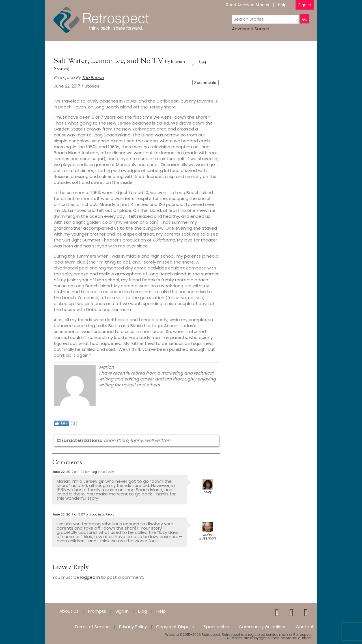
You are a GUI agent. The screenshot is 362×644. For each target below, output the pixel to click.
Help (282, 5)
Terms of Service (92, 627)
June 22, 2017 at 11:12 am (71, 472)
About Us (69, 611)
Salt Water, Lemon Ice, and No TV (109, 61)
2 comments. (205, 83)
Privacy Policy (133, 627)
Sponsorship (216, 627)
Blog (143, 611)
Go (305, 19)
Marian (178, 62)
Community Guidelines (263, 627)
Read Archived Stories (248, 5)
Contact (305, 627)
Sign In (305, 5)
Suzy (207, 492)
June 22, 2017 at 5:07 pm (72, 514)
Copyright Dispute (175, 627)
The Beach (93, 78)
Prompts (97, 611)
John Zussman (207, 536)
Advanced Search (251, 29)
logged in (90, 577)
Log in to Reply (103, 472)
